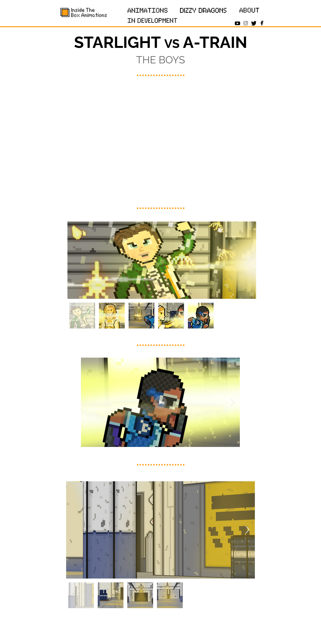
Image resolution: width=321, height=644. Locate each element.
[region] (148, 11)
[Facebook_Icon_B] (262, 23)
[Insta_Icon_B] (246, 23)
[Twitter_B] (254, 23)
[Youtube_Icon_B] (237, 23)
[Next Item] (249, 260)
